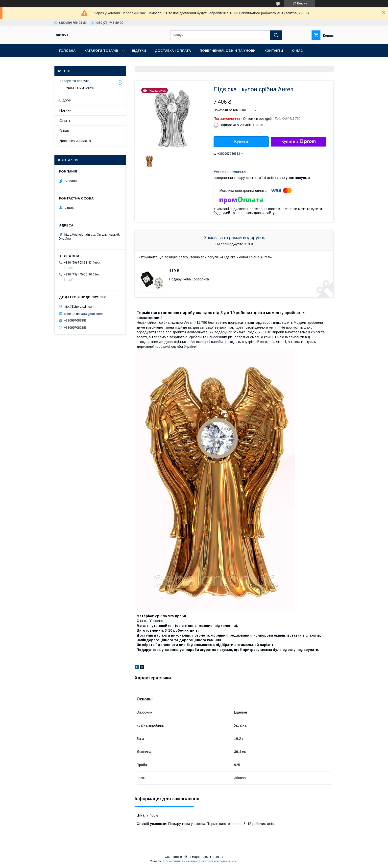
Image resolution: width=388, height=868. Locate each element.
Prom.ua (217, 857)
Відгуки (139, 51)
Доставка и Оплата (75, 141)
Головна (67, 51)
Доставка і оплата (173, 51)
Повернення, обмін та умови (228, 51)
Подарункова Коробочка (189, 279)
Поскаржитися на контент (181, 861)
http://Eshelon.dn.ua (78, 307)
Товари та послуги (74, 81)
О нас (297, 51)
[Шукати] (276, 35)
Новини (65, 110)
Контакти (274, 51)
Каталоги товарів (101, 51)
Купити (241, 141)
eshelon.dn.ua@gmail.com (83, 313)
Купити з (298, 142)
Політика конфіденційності (220, 861)
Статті (65, 121)
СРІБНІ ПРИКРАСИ (80, 88)
